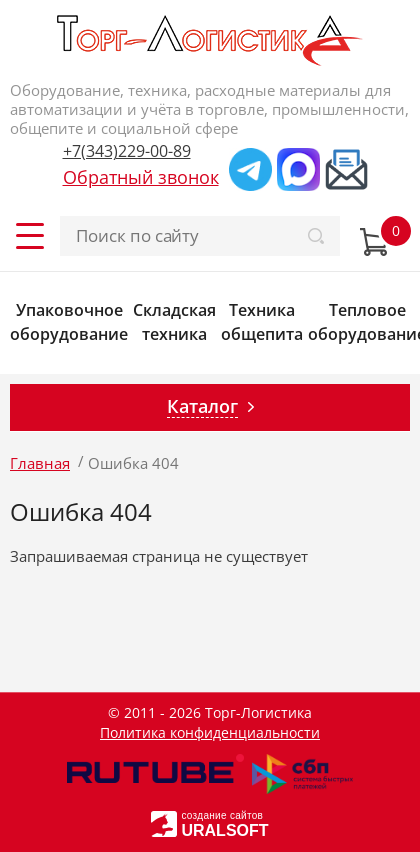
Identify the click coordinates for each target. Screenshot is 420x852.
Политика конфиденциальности (210, 732)
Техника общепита (262, 322)
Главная (40, 463)
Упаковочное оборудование (69, 322)
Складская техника (174, 322)
